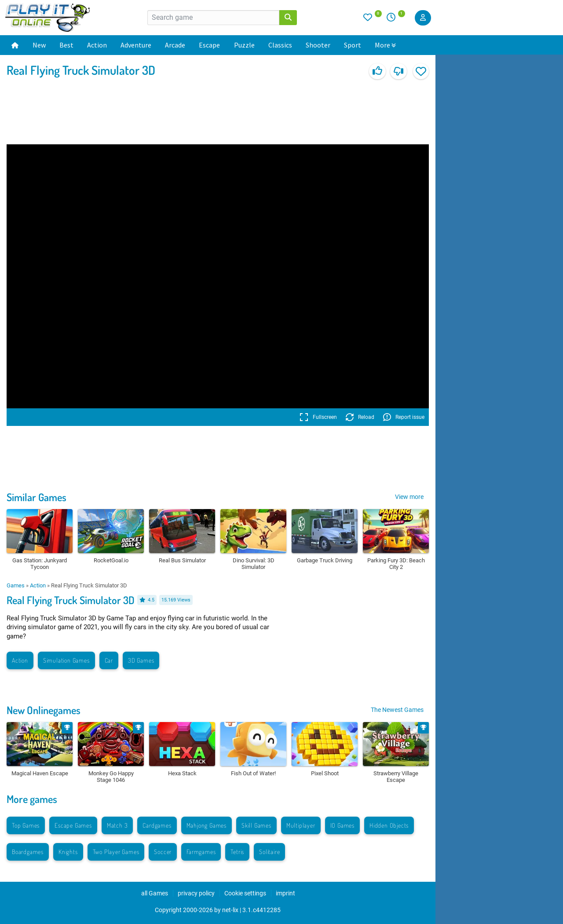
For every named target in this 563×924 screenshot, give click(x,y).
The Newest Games (397, 710)
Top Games (26, 825)
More (385, 45)
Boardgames (28, 852)
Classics (280, 45)
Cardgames (157, 825)
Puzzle (244, 45)
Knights (68, 852)
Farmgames (201, 852)
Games (16, 585)
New (39, 45)
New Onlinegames (44, 710)
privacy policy (196, 893)
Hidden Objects (389, 825)
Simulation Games (66, 660)
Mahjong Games (207, 825)
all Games (155, 893)
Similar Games (37, 497)
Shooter (318, 45)
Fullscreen (318, 417)
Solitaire (269, 852)
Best (66, 45)
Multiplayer (301, 825)
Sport (353, 45)
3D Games (141, 660)
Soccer (163, 852)
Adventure (136, 45)
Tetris (237, 852)
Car (109, 660)
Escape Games (73, 825)
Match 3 (117, 825)
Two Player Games (116, 852)
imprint (285, 893)
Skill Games (256, 825)
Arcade (175, 45)
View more (409, 497)
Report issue (404, 417)
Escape (209, 45)
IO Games (342, 825)
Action (97, 45)
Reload (360, 417)
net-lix (230, 910)
